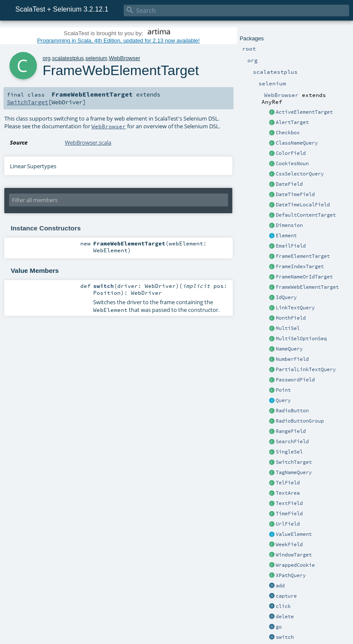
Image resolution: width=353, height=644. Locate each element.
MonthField (291, 318)
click (283, 606)
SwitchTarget (294, 462)
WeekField (289, 544)
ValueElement (294, 534)
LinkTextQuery (295, 308)
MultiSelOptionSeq (301, 339)
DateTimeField (295, 194)
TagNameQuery (294, 472)
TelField (288, 483)
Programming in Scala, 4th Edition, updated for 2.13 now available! (119, 41)
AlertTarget (292, 122)
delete (285, 617)
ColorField (291, 153)
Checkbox (288, 133)
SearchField (292, 441)
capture (286, 596)
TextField (289, 503)
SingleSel (289, 452)
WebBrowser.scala (88, 142)
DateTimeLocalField (303, 205)
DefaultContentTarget (306, 215)
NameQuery (289, 349)
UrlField (288, 524)
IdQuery (286, 297)
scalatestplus (68, 58)
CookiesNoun (292, 163)
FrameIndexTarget (300, 266)
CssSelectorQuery (300, 174)
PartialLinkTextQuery (306, 369)
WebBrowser (125, 58)
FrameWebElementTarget (307, 287)
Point (283, 390)
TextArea (288, 493)
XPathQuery (291, 575)
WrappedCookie (295, 565)
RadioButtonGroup (300, 421)
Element (286, 236)
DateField (289, 184)
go (279, 627)
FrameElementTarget (303, 256)
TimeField (289, 514)
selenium (96, 58)
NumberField (292, 359)
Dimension (289, 225)
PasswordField (295, 380)
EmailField (291, 246)
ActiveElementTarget (304, 112)
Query (283, 400)
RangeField (291, 431)
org (47, 58)
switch (285, 637)
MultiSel (288, 328)
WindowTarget (294, 555)
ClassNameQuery (297, 143)
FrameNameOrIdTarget (304, 277)
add (280, 586)
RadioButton (292, 411)
